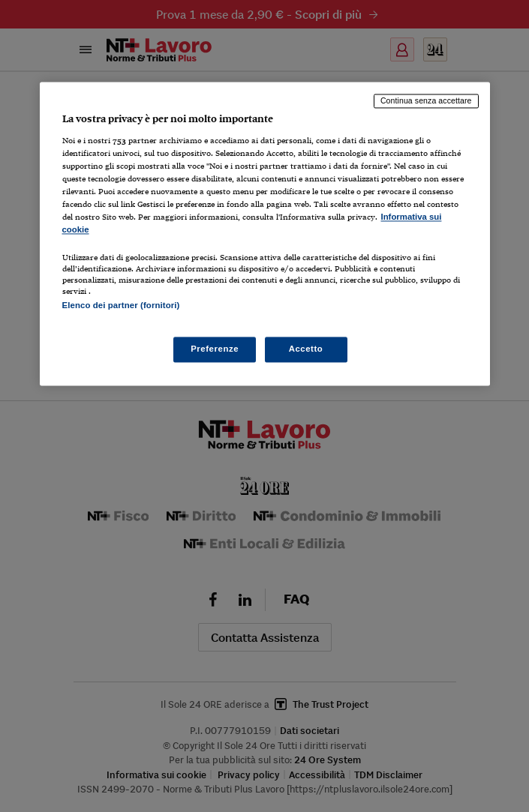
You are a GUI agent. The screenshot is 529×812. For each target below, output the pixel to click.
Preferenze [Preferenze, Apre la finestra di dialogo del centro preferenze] (215, 349)
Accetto (306, 349)
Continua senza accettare (426, 101)
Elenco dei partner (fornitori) (121, 305)
